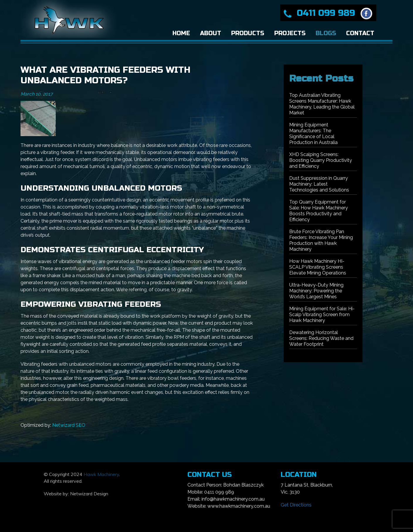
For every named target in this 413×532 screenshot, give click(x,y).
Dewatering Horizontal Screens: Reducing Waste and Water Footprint (321, 338)
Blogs (326, 33)
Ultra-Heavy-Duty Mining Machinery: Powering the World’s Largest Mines (316, 291)
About (211, 33)
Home (181, 33)
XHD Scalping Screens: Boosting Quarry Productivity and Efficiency (321, 160)
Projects (290, 33)
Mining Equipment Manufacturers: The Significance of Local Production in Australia (313, 134)
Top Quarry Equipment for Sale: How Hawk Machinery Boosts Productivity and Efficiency (319, 211)
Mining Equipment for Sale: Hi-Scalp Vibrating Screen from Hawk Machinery (322, 315)
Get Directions (296, 505)
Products (248, 33)
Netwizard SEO (69, 425)
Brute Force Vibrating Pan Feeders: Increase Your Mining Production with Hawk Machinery (321, 240)
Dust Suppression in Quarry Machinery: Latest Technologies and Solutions (319, 184)
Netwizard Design (89, 494)
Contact (360, 33)
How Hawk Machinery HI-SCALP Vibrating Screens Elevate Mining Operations (318, 267)
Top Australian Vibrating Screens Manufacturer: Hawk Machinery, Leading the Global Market (322, 104)
